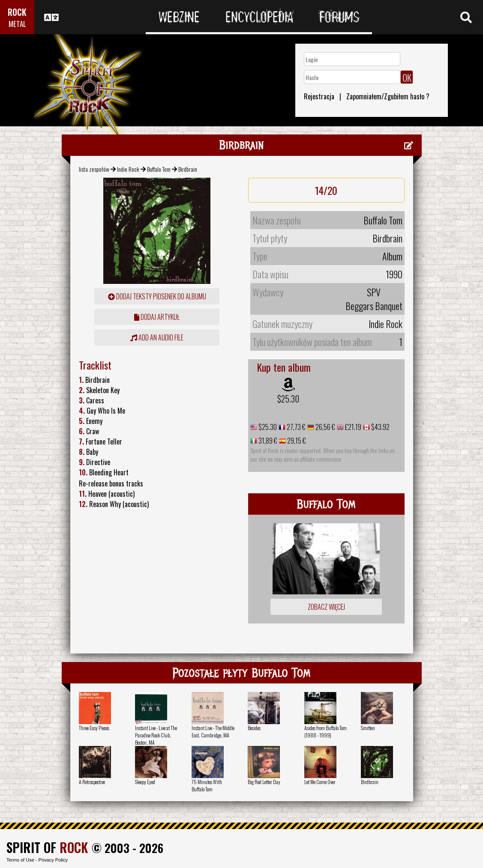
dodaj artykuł (157, 317)
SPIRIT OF (47, 847)
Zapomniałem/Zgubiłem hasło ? (388, 96)
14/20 (326, 190)
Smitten (368, 728)
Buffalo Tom (159, 169)
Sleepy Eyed (145, 782)
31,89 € (267, 441)
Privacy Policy (53, 860)
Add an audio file (157, 337)
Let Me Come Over (320, 782)
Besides (254, 728)
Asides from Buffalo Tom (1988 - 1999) (325, 731)
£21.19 (352, 427)
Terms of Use (20, 860)
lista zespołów (94, 169)
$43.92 (380, 427)
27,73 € (295, 427)
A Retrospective (92, 782)
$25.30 (288, 399)
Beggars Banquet (374, 306)
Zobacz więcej (326, 607)
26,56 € (325, 427)
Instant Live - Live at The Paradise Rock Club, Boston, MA (156, 735)
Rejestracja (319, 96)
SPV (374, 292)
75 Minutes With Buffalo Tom (207, 785)
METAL (17, 24)
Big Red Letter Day (264, 782)
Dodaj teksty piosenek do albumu (157, 296)
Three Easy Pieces (94, 728)
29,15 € (296, 441)
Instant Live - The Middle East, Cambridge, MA (213, 731)
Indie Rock (128, 169)
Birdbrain (370, 782)
